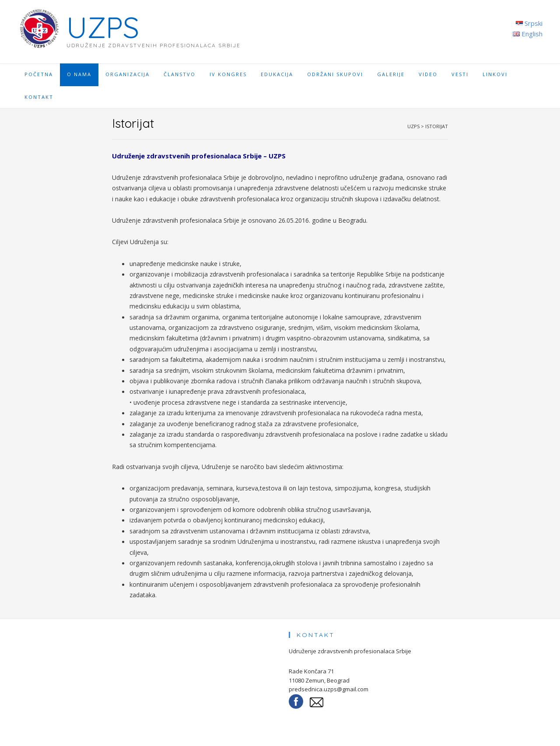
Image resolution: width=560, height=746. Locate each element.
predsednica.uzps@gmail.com (329, 689)
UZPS (103, 28)
